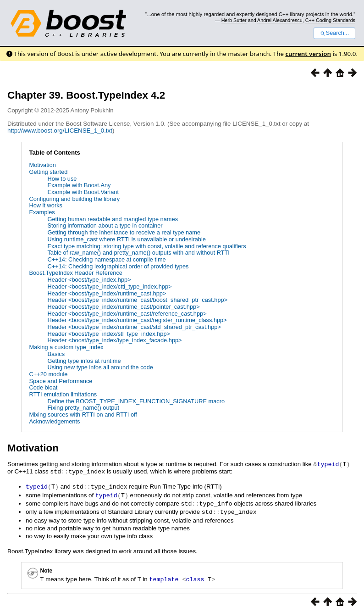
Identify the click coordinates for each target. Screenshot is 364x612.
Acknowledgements (54, 421)
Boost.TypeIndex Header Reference (75, 273)
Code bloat (43, 387)
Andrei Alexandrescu (280, 20)
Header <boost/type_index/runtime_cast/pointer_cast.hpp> (123, 307)
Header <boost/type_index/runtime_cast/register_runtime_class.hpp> (137, 320)
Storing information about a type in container (105, 225)
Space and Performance (61, 381)
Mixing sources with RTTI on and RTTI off (83, 414)
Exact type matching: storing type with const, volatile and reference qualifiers (146, 246)
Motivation (42, 165)
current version (308, 54)
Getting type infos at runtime (84, 361)
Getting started (48, 172)
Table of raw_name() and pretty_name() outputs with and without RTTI (138, 253)
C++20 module (48, 374)
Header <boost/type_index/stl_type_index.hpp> (109, 334)
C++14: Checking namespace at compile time (106, 259)
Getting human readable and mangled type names (113, 219)
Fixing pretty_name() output (83, 408)
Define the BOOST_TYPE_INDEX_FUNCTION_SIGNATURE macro (136, 401)
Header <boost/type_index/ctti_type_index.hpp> (109, 287)
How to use (62, 179)
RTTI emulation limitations (63, 394)
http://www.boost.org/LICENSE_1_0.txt (60, 131)
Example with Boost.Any (79, 185)
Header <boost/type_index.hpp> (89, 280)
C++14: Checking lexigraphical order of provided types (118, 266)
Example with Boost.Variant (83, 192)
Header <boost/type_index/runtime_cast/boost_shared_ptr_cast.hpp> (137, 300)
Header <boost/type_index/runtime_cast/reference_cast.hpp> (127, 314)
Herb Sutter (234, 20)
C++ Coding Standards (330, 20)
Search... (334, 33)
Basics (56, 354)
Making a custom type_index (66, 347)
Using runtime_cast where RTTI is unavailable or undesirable (126, 239)
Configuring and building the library (74, 199)
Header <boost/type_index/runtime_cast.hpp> (107, 293)
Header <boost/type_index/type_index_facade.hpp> (114, 340)
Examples (42, 212)
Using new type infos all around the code (100, 367)
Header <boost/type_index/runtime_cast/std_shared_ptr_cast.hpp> (134, 327)
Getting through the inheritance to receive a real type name (124, 232)
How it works (46, 205)
